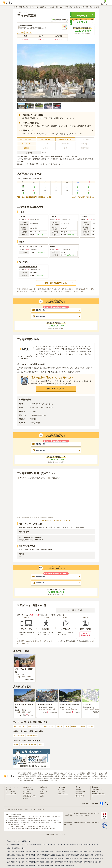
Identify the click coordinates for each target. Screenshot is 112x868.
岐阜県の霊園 (11, 860)
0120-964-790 (82, 31)
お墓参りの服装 (80, 795)
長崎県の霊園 (20, 867)
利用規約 (14, 811)
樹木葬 (77, 728)
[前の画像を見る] (20, 73)
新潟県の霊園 (51, 856)
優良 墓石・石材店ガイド (92, 846)
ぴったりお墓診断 (12, 795)
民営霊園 (95, 728)
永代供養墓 (85, 728)
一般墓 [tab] (37, 612)
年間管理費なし (35, 728)
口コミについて (35, 811)
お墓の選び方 (27, 795)
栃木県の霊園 (88, 853)
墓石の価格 (61, 791)
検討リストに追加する (59, 20)
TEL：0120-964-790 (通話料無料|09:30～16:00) (34, 197)
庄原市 (17, 746)
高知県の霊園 (88, 863)
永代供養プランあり (50, 728)
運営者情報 (7, 811)
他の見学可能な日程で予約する (83, 197)
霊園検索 (9, 791)
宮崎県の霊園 (49, 867)
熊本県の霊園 (30, 867)
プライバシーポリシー (23, 811)
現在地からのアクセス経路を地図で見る (56, 521)
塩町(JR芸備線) (20, 737)
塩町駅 (55, 156)
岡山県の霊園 (30, 863)
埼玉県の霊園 (11, 856)
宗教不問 (62, 728)
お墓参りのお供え (80, 793)
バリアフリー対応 (21, 728)
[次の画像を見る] (92, 73)
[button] (82, 15)
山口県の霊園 (49, 863)
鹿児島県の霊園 (59, 867)
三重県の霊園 (40, 860)
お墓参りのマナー (80, 791)
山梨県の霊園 (89, 856)
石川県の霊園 (70, 856)
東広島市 (24, 746)
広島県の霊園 (40, 863)
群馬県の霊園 (97, 853)
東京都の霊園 (30, 856)
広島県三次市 (35, 156)
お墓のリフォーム (63, 795)
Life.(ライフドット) (19, 846)
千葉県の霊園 (20, 856)
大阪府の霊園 (68, 860)
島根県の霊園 (20, 863)
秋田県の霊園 (49, 853)
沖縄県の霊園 (70, 867)
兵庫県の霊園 (78, 860)
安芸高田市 (34, 746)
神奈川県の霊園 (40, 856)
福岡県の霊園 (97, 863)
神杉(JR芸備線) (33, 737)
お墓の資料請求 (11, 793)
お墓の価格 (27, 793)
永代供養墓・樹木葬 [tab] (75, 612)
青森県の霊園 (20, 853)
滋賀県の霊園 (49, 860)
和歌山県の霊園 (98, 860)
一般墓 (70, 728)
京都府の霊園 (59, 860)
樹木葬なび (61, 846)
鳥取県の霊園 (11, 863)
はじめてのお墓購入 (29, 791)
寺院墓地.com (79, 846)
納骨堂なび (70, 846)
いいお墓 (9, 846)
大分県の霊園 (40, 867)
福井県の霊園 (79, 856)
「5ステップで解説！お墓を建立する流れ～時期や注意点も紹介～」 (73, 642)
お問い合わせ (43, 811)
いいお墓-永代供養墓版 (34, 846)
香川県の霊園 (68, 863)
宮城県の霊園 (40, 853)
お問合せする (41, 235)
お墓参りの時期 (80, 797)
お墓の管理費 (62, 793)
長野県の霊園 (99, 856)
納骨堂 (42, 797)
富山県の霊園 (60, 856)
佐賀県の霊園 (11, 867)
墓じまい (26, 800)
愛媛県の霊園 (78, 863)
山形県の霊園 (59, 853)
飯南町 (42, 746)
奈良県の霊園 (88, 860)
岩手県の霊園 (30, 853)
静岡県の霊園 (20, 860)
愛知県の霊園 (30, 860)
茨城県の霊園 (78, 853)
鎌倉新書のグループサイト (56, 836)
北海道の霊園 (11, 853)
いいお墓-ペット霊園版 (49, 846)
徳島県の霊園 (59, 863)
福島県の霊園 (68, 853)
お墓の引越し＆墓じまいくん (15, 850)
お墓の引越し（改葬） (30, 797)
